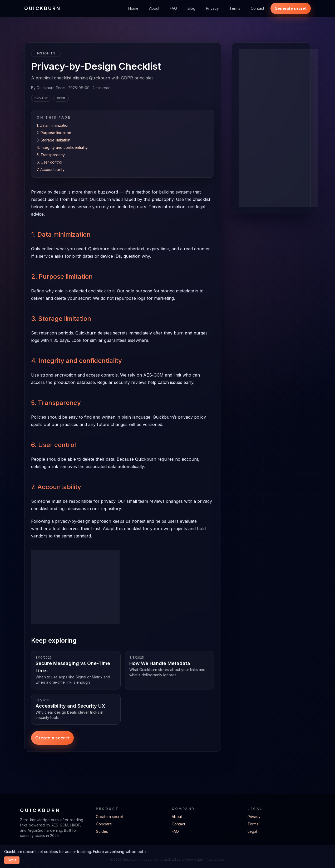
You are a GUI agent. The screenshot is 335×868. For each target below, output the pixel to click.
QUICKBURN (42, 8)
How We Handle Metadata (160, 663)
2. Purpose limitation (54, 133)
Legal (252, 831)
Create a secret (52, 738)
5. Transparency (51, 155)
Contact (257, 8)
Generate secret (291, 8)
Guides (102, 831)
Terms (235, 8)
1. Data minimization (53, 125)
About (154, 8)
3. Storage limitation (53, 140)
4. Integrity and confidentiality (62, 147)
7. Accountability (51, 169)
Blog (191, 8)
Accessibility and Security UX (70, 706)
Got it (12, 860)
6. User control (49, 162)
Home (133, 8)
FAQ (173, 8)
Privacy (212, 8)
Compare (104, 824)
